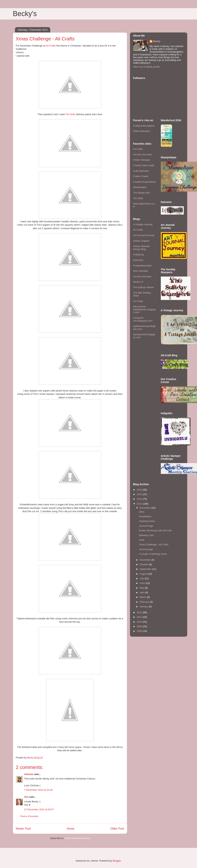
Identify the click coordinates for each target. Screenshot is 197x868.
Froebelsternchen (142, 266)
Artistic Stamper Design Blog (142, 248)
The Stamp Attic (142, 193)
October (144, 564)
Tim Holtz (70, 114)
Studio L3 (138, 282)
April (142, 592)
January (144, 606)
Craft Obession (141, 171)
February (145, 602)
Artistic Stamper (142, 160)
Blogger (117, 861)
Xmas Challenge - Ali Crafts (154, 545)
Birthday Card (146, 535)
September (146, 569)
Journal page (146, 549)
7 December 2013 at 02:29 (38, 790)
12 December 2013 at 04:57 (39, 809)
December (145, 508)
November (145, 560)
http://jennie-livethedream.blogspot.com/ (145, 309)
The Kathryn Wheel (143, 287)
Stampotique (140, 187)
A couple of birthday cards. (153, 554)
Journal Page (146, 526)
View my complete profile (146, 67)
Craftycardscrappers (144, 126)
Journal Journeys (142, 276)
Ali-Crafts (51, 46)
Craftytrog (138, 254)
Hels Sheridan (141, 271)
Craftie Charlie (141, 176)
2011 (140, 617)
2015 (140, 494)
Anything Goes (147, 521)
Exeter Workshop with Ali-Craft (155, 530)
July (142, 578)
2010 (140, 622)
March (143, 597)
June (143, 583)
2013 (140, 504)
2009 (140, 626)
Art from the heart (142, 155)
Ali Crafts (138, 149)
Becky (157, 41)
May (142, 588)
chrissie (29, 774)
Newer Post (23, 829)
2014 (140, 499)
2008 (140, 631)
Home (71, 829)
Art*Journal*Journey (144, 235)
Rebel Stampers (142, 131)
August (144, 574)
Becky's (25, 14)
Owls (142, 540)
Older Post (117, 829)
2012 (140, 612)
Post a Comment (29, 816)
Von (26, 797)
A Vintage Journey (143, 224)
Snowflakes (145, 516)
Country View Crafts (144, 165)
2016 (140, 490)
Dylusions (138, 260)
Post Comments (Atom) (77, 838)
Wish (142, 512)
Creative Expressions (144, 182)
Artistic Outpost (141, 241)
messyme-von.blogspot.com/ (143, 319)
